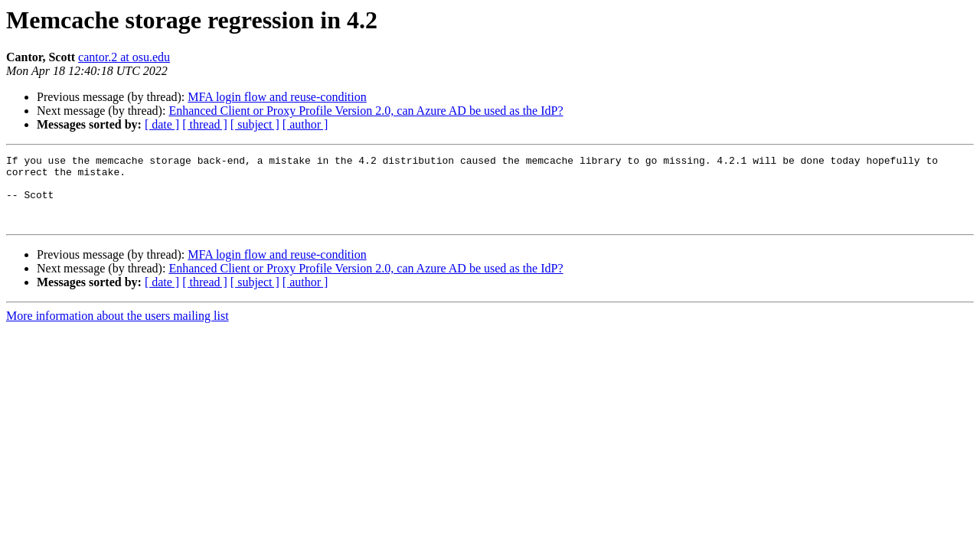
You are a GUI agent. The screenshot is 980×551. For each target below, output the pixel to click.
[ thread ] (205, 124)
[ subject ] (255, 124)
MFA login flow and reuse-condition (277, 97)
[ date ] (162, 124)
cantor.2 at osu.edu (124, 57)
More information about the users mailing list (118, 329)
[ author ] (305, 124)
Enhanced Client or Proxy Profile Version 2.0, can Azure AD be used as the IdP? (366, 111)
